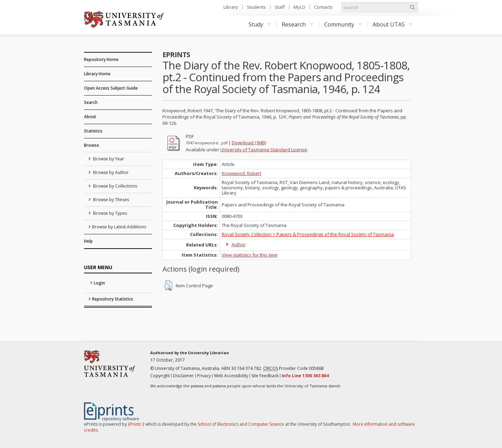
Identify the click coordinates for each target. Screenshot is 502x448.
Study (260, 24)
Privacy (204, 376)
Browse (92, 145)
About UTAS (393, 24)
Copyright (160, 376)
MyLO (299, 7)
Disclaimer (183, 376)
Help (88, 241)
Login (99, 283)
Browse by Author (110, 172)
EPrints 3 (136, 424)
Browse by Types (109, 213)
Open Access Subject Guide (111, 88)
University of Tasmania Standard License (264, 150)
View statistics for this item (250, 255)
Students (256, 7)
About (90, 117)
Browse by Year (108, 159)
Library (231, 7)
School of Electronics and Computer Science (241, 424)
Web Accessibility (231, 376)
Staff (280, 7)
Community (343, 24)
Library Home (97, 74)
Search (91, 102)
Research (298, 24)
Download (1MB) (249, 143)
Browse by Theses (111, 200)
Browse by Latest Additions (119, 227)
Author (239, 244)
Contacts (323, 7)
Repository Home (101, 59)
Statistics (93, 131)
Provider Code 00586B (294, 369)
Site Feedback (265, 376)
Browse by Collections (115, 186)
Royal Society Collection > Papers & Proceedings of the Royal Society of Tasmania (308, 234)
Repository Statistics (113, 299)
